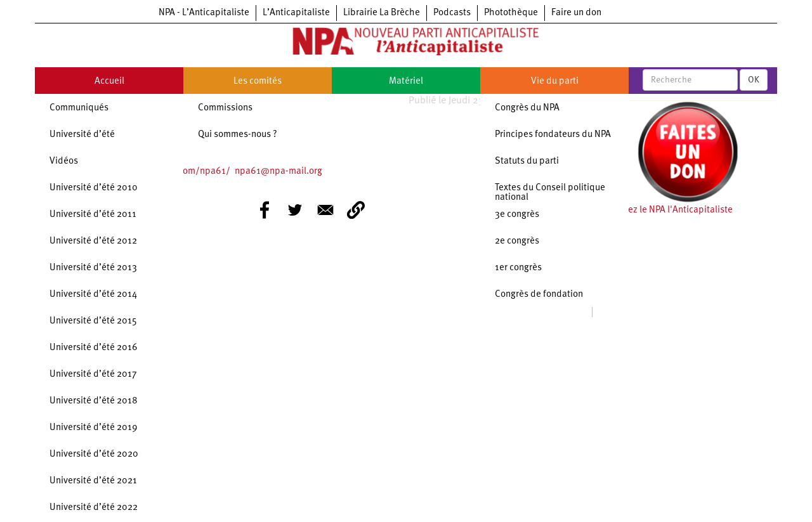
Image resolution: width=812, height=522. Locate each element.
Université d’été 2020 (94, 454)
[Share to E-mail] (325, 210)
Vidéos (64, 161)
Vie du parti (555, 82)
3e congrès (517, 215)
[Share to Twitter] (295, 210)
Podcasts (452, 13)
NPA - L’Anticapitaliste (204, 13)
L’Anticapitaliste (296, 13)
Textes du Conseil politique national (550, 193)
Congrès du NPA (527, 108)
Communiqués (79, 108)
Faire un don (576, 13)
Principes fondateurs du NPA (553, 135)
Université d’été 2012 (93, 241)
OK (754, 80)
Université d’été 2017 (93, 375)
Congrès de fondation (539, 295)
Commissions (225, 108)
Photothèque (511, 13)
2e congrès (517, 241)
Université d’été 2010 (94, 188)
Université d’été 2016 (94, 348)
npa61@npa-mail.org (278, 172)
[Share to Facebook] (265, 210)
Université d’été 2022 (94, 508)
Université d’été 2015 (93, 321)
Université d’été (82, 135)
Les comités (258, 82)
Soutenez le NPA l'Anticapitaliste (666, 210)
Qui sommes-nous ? (238, 135)
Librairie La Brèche (382, 13)
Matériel (406, 82)
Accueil (109, 82)
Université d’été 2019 (94, 428)
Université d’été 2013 (93, 268)
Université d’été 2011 (93, 215)
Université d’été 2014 (93, 295)
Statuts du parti (527, 161)
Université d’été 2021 (93, 481)
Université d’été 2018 (94, 401)
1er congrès (518, 268)
